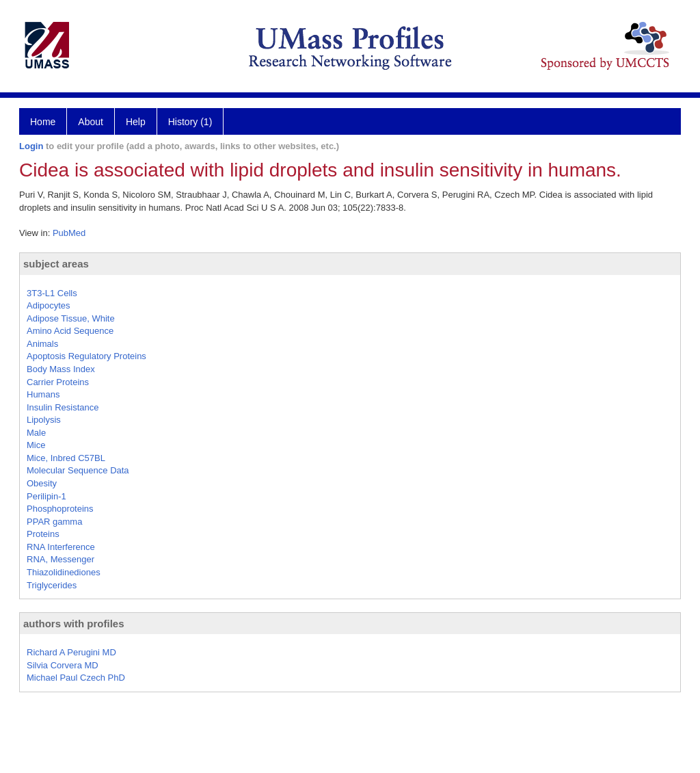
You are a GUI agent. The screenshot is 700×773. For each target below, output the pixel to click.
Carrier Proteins (58, 382)
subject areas (56, 264)
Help (136, 122)
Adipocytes (49, 305)
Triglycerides (52, 585)
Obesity (42, 483)
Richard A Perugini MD (71, 652)
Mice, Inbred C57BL (66, 458)
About (91, 122)
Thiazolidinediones (64, 572)
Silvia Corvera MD (63, 665)
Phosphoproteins (60, 509)
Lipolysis (44, 420)
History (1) (190, 122)
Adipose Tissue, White (71, 318)
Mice (36, 445)
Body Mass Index (61, 369)
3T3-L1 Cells (52, 293)
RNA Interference (61, 547)
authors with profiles (74, 624)
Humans (43, 394)
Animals (42, 344)
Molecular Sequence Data (78, 470)
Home (43, 122)
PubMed (69, 233)
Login (31, 146)
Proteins (43, 534)
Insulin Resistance (63, 407)
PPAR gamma (54, 522)
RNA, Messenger (60, 559)
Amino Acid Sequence (70, 331)
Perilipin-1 (46, 496)
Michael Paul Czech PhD (76, 678)
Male (36, 433)
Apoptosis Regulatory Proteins (86, 356)
